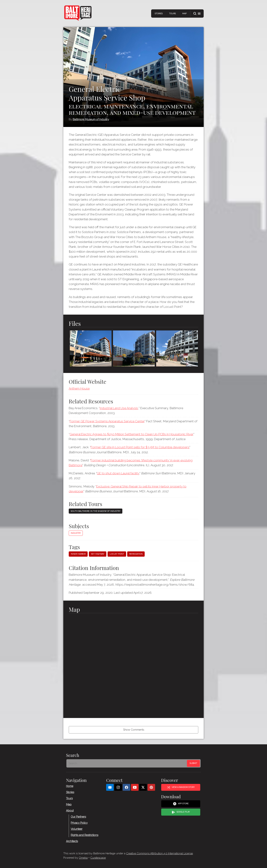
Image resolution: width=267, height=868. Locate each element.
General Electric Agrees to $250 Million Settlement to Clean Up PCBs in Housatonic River (131, 434)
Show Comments (134, 730)
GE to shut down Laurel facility (118, 473)
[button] (197, 14)
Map (184, 14)
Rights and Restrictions (84, 835)
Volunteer (77, 829)
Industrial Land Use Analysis (119, 408)
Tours (172, 14)
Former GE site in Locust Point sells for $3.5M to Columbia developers (140, 447)
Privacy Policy (79, 823)
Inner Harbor (78, 554)
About (70, 810)
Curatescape (98, 858)
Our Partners (78, 816)
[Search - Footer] (127, 763)
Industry (76, 533)
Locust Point (117, 554)
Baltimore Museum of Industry (91, 119)
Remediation (136, 554)
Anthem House (79, 388)
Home (70, 786)
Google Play (181, 812)
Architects (72, 841)
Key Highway (98, 554)
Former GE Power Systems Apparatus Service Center (107, 421)
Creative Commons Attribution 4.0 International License (159, 853)
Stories (159, 14)
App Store (181, 804)
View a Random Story (181, 787)
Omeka (83, 858)
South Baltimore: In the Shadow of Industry (96, 511)
